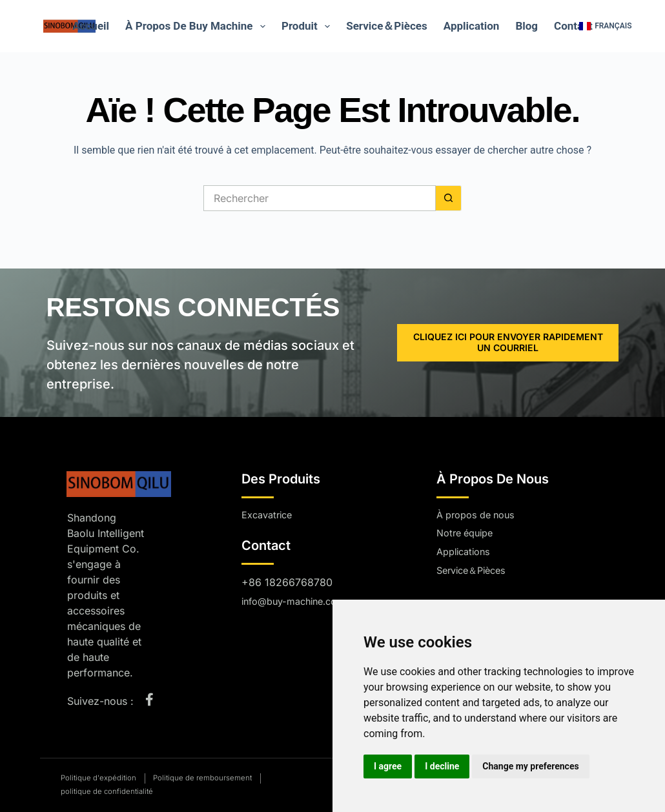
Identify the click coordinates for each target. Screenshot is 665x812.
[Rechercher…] (320, 198)
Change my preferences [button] (530, 766)
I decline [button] (442, 766)
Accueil (91, 26)
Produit (308, 26)
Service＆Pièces (387, 26)
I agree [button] (388, 766)
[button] (605, 26)
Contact (573, 26)
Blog (527, 26)
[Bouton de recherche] (449, 198)
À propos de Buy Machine (198, 26)
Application (472, 26)
